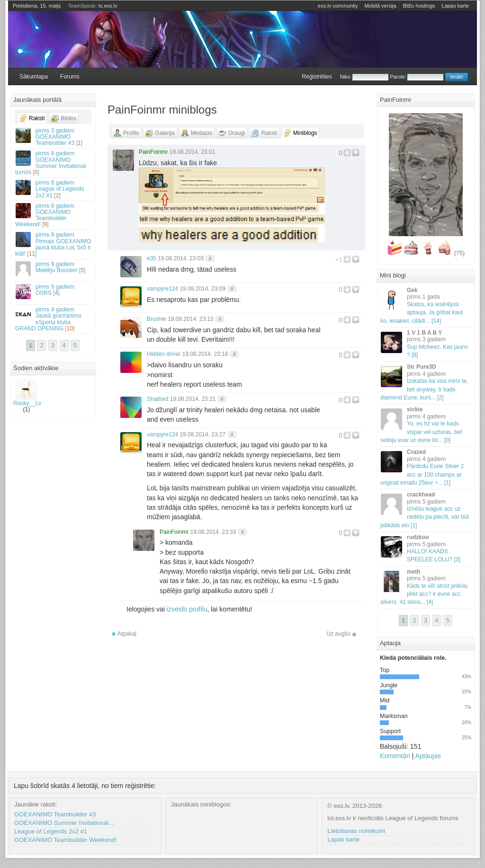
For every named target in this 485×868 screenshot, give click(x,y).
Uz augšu (338, 634)
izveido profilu (187, 609)
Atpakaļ (127, 634)
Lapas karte (455, 6)
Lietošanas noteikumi (356, 831)
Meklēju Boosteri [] (54, 269)
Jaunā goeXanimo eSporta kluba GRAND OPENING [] (54, 319)
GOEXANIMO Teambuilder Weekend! (65, 840)
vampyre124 (162, 289)
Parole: (417, 77)
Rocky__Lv (27, 393)
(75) (459, 253)
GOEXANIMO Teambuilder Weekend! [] (54, 215)
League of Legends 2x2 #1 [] (54, 189)
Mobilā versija (380, 6)
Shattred (157, 399)
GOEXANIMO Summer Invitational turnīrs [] (54, 163)
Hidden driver (164, 354)
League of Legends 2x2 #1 (51, 831)
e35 (152, 258)
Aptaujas (428, 756)
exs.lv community (338, 6)
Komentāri (395, 756)
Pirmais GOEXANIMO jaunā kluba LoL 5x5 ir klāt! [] (54, 244)
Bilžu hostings (419, 6)
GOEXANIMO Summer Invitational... (64, 823)
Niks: (364, 77)
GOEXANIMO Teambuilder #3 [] (54, 137)
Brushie (157, 319)
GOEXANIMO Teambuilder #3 (55, 814)
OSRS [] (54, 291)
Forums (70, 77)
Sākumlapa (34, 77)
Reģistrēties (317, 77)
